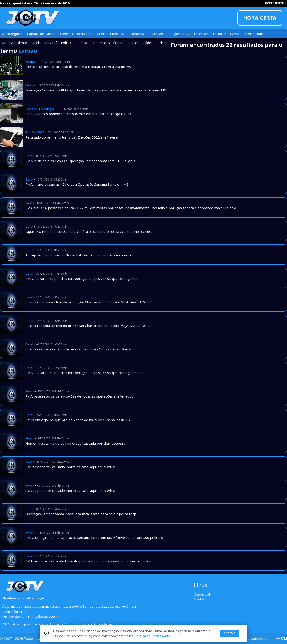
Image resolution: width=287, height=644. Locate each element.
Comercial (202, 594)
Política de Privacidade (152, 636)
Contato (200, 599)
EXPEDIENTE (274, 3)
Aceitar (230, 633)
